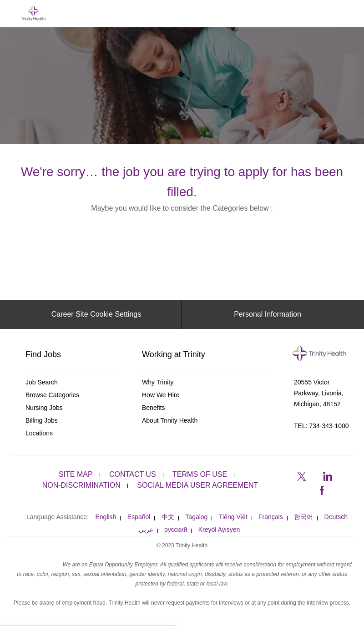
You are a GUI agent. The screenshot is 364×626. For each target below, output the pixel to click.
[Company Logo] (33, 13)
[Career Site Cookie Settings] (96, 314)
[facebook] (322, 489)
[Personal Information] (268, 314)
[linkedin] (327, 475)
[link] (73, 382)
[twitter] (302, 475)
